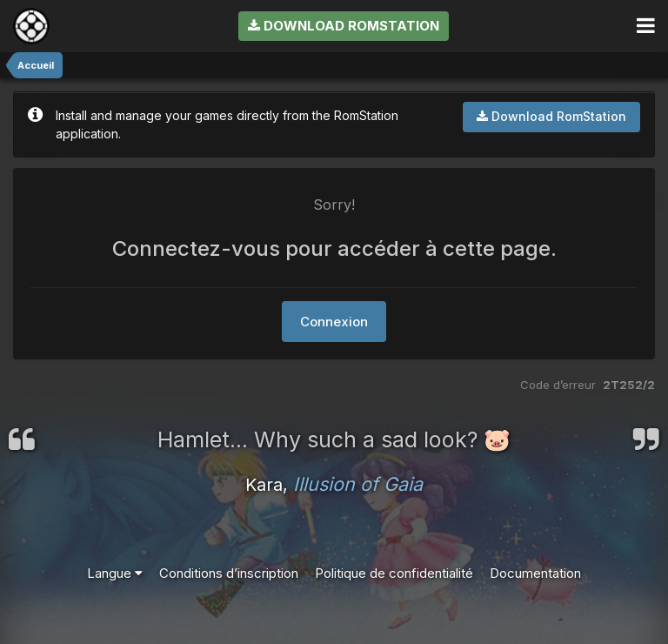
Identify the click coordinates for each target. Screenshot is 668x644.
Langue (115, 573)
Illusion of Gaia (358, 484)
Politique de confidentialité (394, 573)
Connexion (334, 322)
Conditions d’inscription (229, 573)
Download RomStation (344, 26)
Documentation (535, 573)
